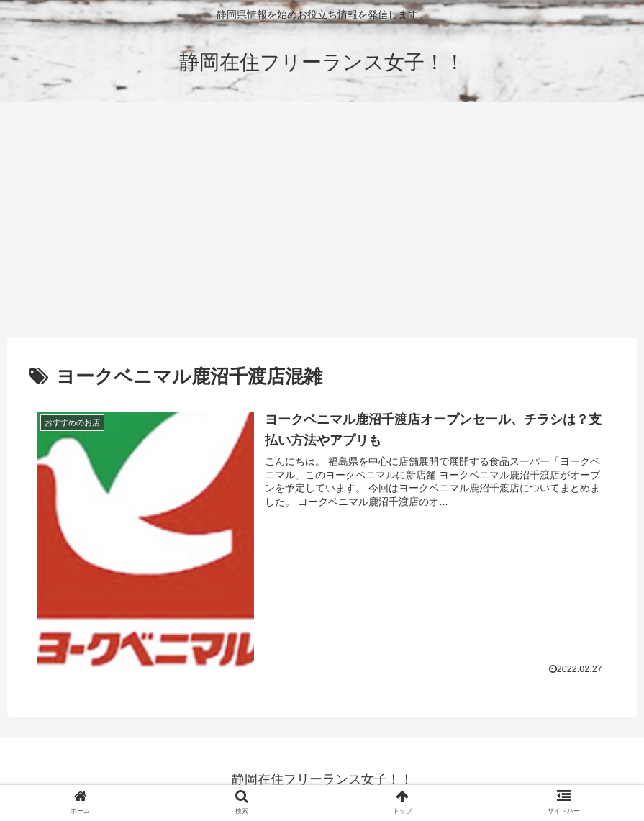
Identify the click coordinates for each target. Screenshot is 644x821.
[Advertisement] (322, 220)
